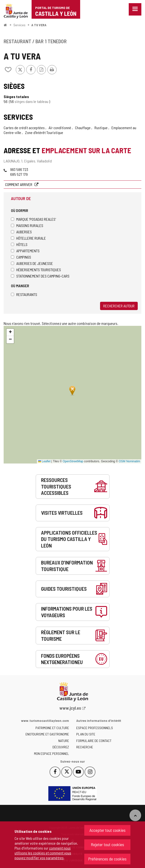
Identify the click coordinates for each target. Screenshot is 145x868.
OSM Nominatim (129, 461)
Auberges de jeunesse (32, 263)
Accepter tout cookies (107, 830)
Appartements (25, 251)
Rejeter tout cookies (107, 844)
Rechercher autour (119, 306)
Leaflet (44, 461)
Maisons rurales (27, 225)
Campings (21, 257)
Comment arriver (19, 184)
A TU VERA (39, 25)
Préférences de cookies (107, 859)
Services (19, 25)
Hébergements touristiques (36, 270)
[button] (10, 332)
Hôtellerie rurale (28, 238)
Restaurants (24, 294)
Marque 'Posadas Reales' (33, 219)
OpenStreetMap (73, 461)
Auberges (21, 232)
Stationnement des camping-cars (40, 276)
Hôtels (19, 244)
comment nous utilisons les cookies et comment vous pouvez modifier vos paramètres (43, 853)
